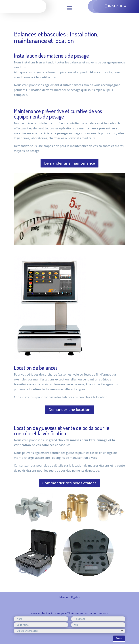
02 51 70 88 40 (118, 6)
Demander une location (69, 410)
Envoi (119, 638)
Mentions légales (69, 597)
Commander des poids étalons (69, 483)
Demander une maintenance (69, 163)
